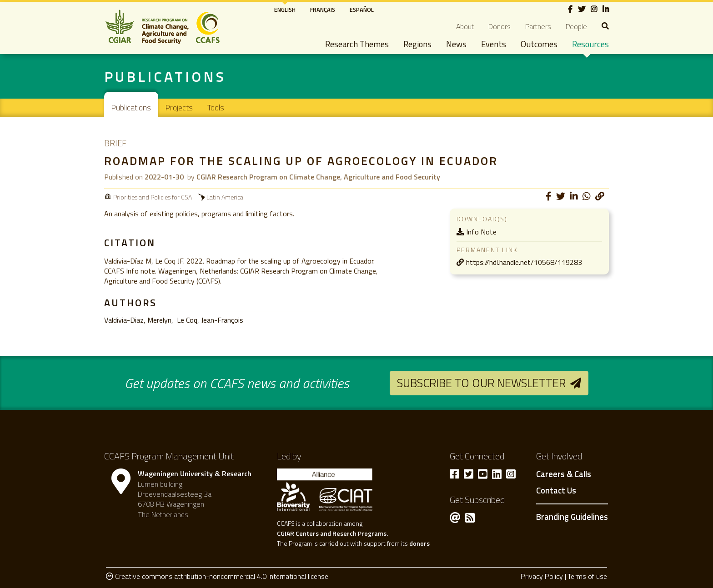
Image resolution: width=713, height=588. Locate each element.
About (465, 26)
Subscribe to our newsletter (481, 383)
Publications (131, 107)
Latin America (225, 197)
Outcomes (539, 44)
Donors (500, 26)
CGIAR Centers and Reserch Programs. (332, 533)
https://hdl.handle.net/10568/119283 (524, 262)
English (285, 10)
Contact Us (556, 491)
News (456, 44)
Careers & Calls (564, 474)
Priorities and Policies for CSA (153, 197)
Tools (216, 107)
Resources (590, 44)
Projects (179, 107)
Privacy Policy (542, 576)
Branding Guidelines (572, 517)
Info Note (481, 232)
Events (494, 44)
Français (323, 10)
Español (362, 10)
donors (419, 543)
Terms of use (587, 576)
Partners (538, 26)
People (576, 26)
